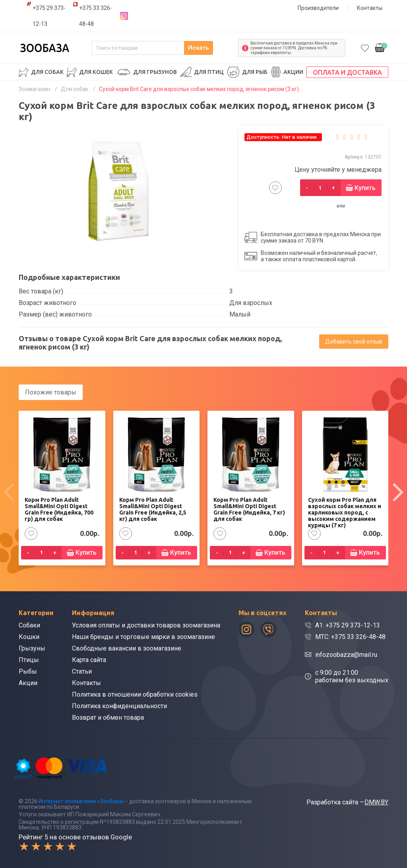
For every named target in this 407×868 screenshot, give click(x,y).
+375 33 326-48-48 (96, 16)
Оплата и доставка (347, 72)
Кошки (29, 636)
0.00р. (381, 47)
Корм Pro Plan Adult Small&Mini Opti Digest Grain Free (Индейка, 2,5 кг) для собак (153, 509)
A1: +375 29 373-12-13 (348, 624)
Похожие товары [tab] (51, 392)
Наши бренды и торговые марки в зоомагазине (143, 636)
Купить (365, 188)
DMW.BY (376, 801)
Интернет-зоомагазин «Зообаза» (82, 800)
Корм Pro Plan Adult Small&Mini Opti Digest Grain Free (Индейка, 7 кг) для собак (249, 509)
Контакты (370, 8)
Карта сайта (89, 659)
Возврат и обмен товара (108, 717)
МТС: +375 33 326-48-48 (350, 636)
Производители (318, 8)
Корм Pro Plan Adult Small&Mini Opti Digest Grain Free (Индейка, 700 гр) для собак (59, 509)
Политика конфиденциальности (119, 705)
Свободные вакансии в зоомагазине (127, 648)
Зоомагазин (34, 89)
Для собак (47, 72)
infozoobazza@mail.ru (346, 654)
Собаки (29, 624)
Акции (293, 72)
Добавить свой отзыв (354, 342)
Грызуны (32, 648)
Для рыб (255, 72)
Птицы (29, 659)
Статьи (82, 671)
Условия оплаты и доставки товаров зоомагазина (146, 624)
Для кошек (96, 72)
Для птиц (209, 72)
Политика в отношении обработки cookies (135, 694)
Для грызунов (155, 72)
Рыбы (28, 671)
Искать (213, 48)
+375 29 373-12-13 (49, 16)
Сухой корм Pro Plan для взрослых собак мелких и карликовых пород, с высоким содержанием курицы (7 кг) (345, 512)
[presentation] (9, 491)
